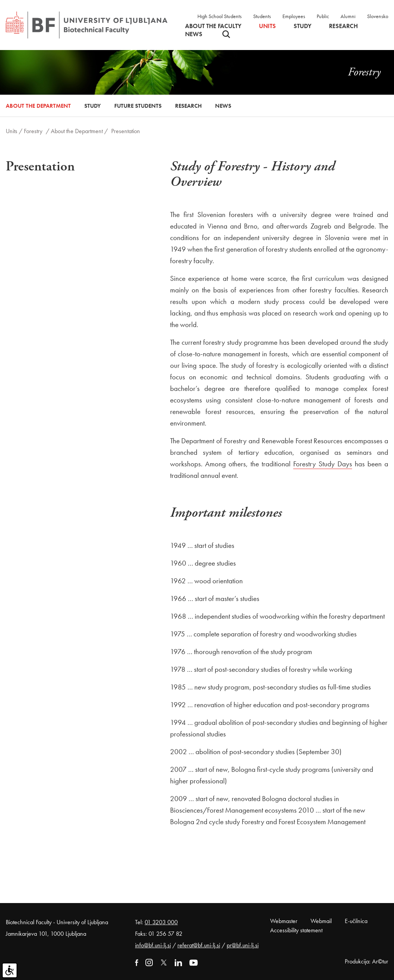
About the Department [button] (38, 106)
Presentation (126, 131)
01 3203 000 (161, 922)
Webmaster (284, 921)
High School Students (220, 16)
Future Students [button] (138, 106)
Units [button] (267, 26)
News (194, 34)
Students (262, 16)
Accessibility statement (296, 930)
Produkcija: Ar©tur (366, 961)
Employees (294, 16)
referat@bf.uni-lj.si (199, 945)
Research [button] (343, 26)
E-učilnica (356, 921)
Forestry (33, 131)
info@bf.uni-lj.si (153, 945)
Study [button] (302, 26)
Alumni (348, 16)
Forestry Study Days (323, 464)
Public (323, 16)
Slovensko (378, 16)
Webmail (321, 921)
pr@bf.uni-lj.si (243, 945)
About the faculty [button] (213, 26)
